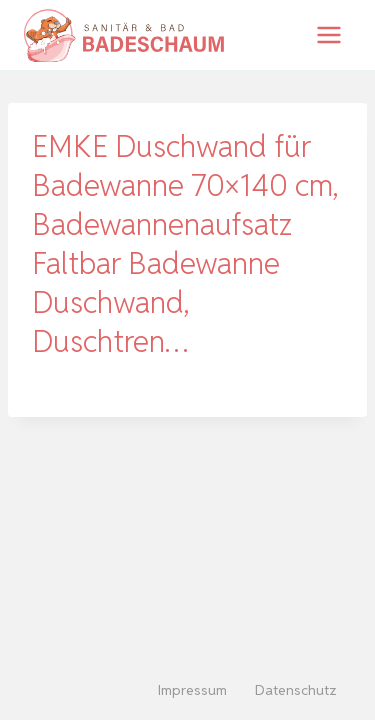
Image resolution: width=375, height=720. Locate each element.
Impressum (192, 690)
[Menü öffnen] (328, 34)
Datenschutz (296, 690)
